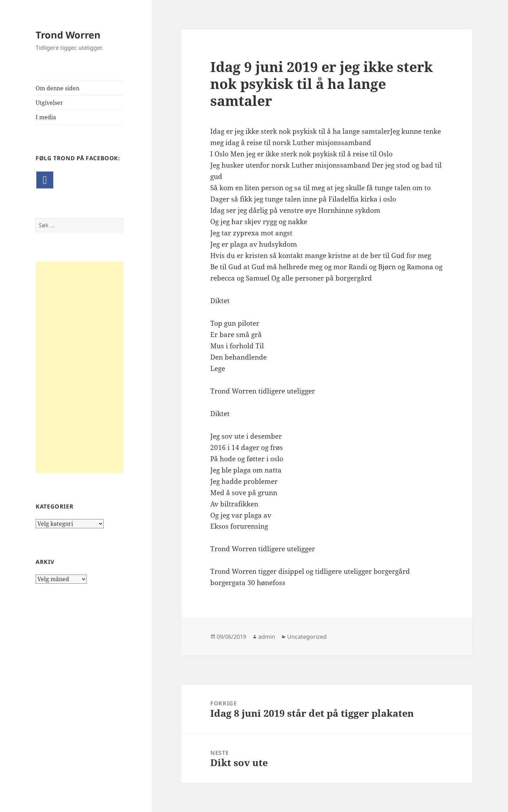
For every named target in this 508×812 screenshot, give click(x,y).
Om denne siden (58, 88)
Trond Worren (68, 35)
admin (267, 637)
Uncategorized (307, 637)
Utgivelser (49, 103)
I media (46, 117)
